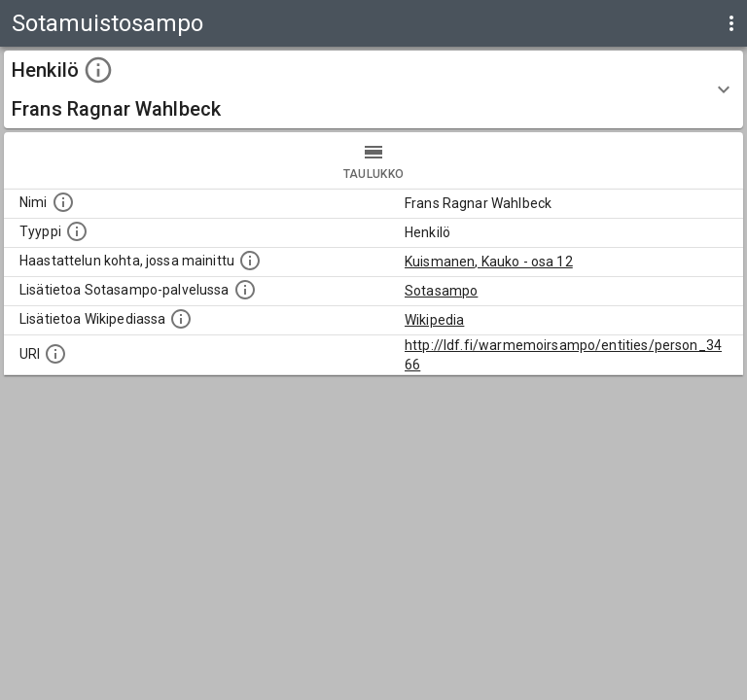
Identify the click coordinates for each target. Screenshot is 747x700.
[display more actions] (731, 23)
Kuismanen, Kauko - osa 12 (489, 262)
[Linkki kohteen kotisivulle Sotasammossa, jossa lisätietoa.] (245, 290)
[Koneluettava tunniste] (55, 354)
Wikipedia (434, 320)
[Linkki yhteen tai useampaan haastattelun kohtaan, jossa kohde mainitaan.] (250, 261)
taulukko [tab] (373, 160)
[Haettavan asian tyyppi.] (77, 231)
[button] (373, 89)
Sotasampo (441, 291)
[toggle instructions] (98, 70)
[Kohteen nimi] (63, 202)
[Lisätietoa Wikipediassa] (181, 319)
